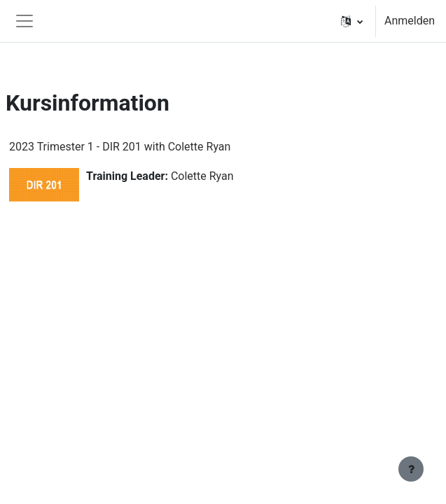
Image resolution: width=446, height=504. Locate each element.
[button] (352, 21)
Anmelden (410, 21)
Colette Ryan (202, 176)
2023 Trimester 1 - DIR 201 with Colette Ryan (120, 147)
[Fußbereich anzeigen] (411, 469)
